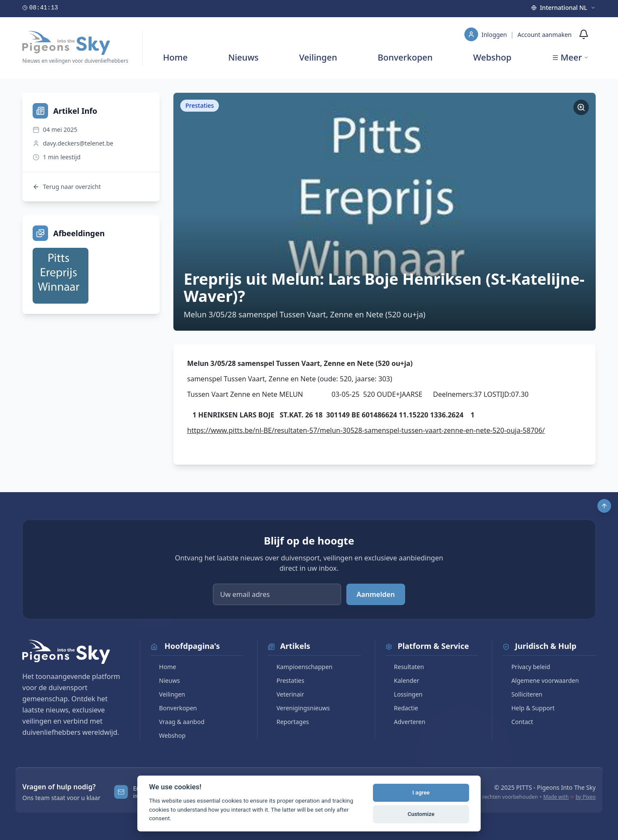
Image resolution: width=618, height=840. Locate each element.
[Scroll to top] (604, 506)
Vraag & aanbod (178, 722)
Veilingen (318, 57)
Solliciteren (522, 694)
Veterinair (286, 694)
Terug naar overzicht (67, 187)
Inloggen (495, 35)
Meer (570, 57)
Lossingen (404, 694)
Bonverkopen (405, 57)
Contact (518, 722)
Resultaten (405, 667)
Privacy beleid (526, 667)
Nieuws (244, 57)
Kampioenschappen (300, 667)
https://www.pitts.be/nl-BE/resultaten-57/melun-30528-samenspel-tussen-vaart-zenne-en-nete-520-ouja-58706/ (366, 430)
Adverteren (405, 722)
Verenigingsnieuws (299, 708)
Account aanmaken (545, 35)
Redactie (402, 708)
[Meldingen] (584, 34)
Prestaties (286, 680)
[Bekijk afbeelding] (61, 276)
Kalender (402, 680)
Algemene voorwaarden (541, 680)
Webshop (492, 57)
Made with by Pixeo (570, 797)
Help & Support (529, 708)
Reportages (288, 722)
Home (176, 57)
